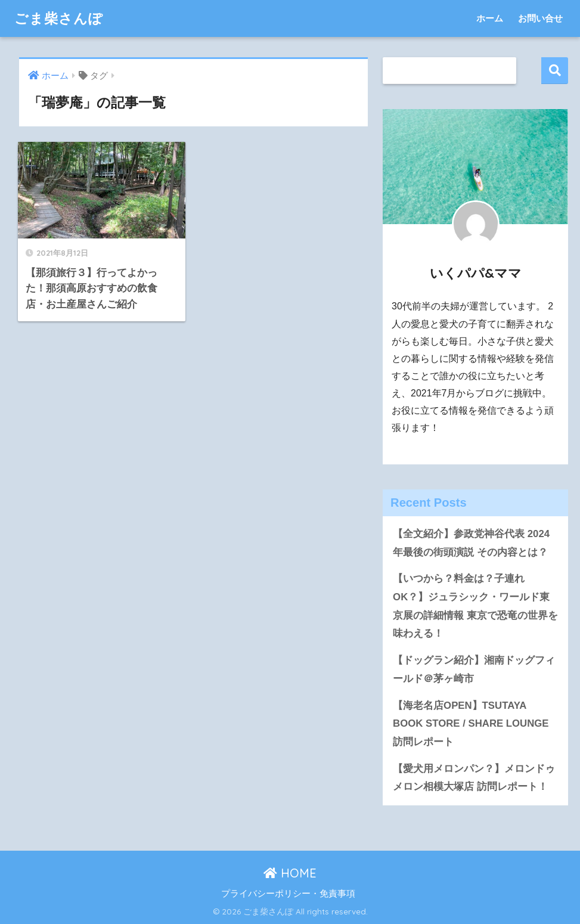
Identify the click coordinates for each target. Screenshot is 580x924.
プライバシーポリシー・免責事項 (288, 894)
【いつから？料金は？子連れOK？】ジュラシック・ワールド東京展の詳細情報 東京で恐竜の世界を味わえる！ (475, 606)
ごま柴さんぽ (59, 18)
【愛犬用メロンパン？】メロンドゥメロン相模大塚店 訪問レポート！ (474, 778)
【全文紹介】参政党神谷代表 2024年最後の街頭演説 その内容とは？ (471, 543)
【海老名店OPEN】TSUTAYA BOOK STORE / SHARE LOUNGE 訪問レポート (471, 724)
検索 (555, 71)
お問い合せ (540, 18)
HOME (290, 873)
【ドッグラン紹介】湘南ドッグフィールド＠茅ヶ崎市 (474, 669)
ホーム (490, 18)
